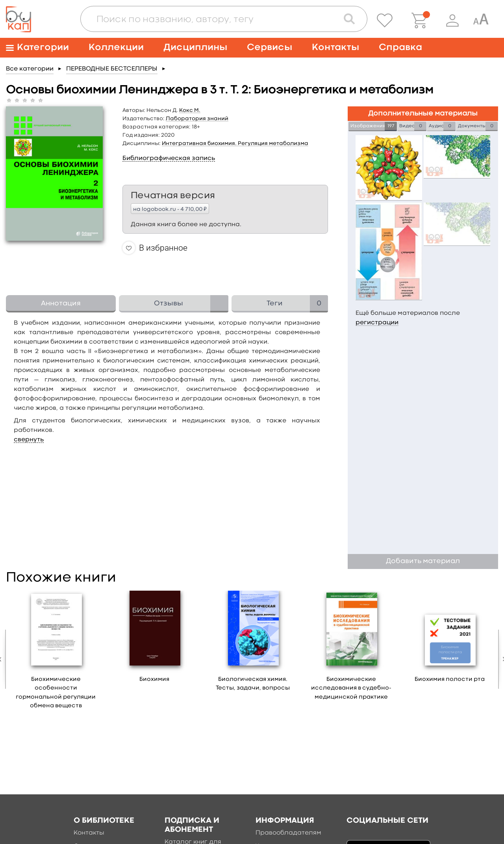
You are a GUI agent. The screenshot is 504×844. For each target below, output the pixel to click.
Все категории (30, 69)
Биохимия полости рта (450, 679)
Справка (400, 47)
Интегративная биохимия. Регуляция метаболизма (235, 143)
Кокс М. (190, 110)
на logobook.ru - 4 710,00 (170, 209)
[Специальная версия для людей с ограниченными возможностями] (481, 20)
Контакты (335, 47)
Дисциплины (195, 47)
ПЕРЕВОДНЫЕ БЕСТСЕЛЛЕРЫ (112, 69)
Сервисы (270, 47)
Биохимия (154, 679)
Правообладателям (288, 833)
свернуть (29, 440)
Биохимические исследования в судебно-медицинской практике (351, 688)
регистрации (377, 323)
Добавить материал (423, 561)
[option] (56, 653)
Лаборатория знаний (197, 119)
